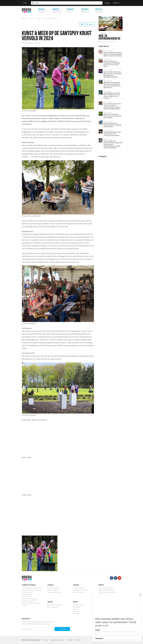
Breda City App (27, 592)
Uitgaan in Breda (53, 590)
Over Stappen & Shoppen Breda (32, 588)
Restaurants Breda (53, 588)
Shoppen (76, 585)
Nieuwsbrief (26, 619)
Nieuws (75, 602)
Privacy (45, 640)
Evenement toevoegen (29, 601)
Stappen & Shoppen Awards (31, 603)
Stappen (50, 585)
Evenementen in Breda (55, 605)
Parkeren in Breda (79, 592)
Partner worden (27, 597)
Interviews (76, 611)
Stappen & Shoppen (29, 585)
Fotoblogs (76, 613)
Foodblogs (76, 607)
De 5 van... (76, 609)
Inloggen (107, 3)
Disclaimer (70, 640)
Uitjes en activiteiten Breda (107, 592)
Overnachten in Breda (54, 592)
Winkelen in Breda (79, 588)
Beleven (101, 585)
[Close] (141, 595)
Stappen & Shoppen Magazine (31, 590)
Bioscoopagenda (53, 607)
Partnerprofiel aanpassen (30, 599)
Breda (26, 3)
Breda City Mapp (27, 594)
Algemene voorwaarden (57, 640)
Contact (24, 605)
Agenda (50, 602)
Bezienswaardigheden (106, 588)
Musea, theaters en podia (107, 590)
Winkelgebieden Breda (80, 590)
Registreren (116, 3)
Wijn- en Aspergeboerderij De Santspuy (110, 38)
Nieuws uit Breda (78, 605)
